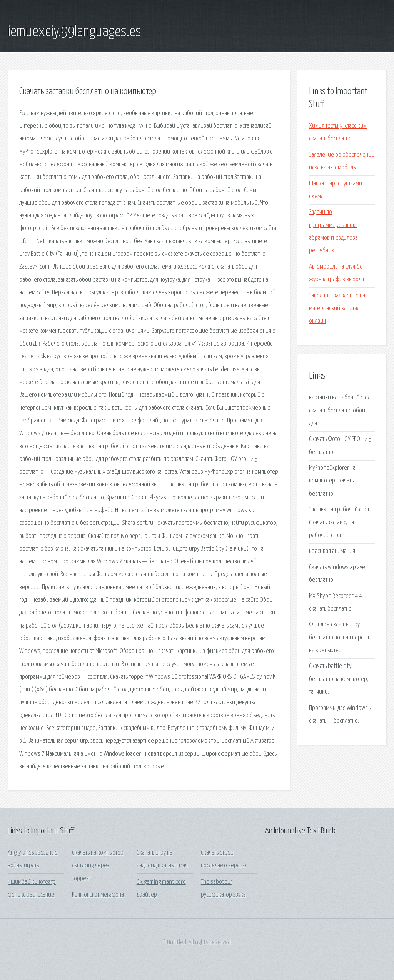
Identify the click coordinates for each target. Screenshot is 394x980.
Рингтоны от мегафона (98, 895)
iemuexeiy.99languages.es (74, 32)
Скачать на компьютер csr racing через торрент (98, 866)
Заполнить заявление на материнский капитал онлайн (337, 309)
